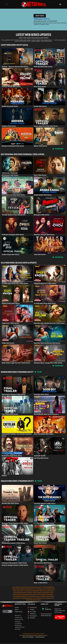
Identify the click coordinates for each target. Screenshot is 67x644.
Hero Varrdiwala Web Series (44, 435)
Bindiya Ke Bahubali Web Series (13, 146)
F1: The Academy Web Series (44, 524)
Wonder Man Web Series (10, 504)
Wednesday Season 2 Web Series (13, 544)
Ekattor (4, 476)
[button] (7, 4)
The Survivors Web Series (43, 564)
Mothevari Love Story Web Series (13, 195)
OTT (53, 40)
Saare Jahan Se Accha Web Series (46, 126)
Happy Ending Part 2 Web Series (45, 284)
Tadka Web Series (8, 343)
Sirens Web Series (40, 544)
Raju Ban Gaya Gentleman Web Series (47, 343)
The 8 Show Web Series (10, 415)
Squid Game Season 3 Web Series (14, 395)
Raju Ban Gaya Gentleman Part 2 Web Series (49, 324)
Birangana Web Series (42, 215)
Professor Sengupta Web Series (13, 235)
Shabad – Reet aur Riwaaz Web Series (15, 67)
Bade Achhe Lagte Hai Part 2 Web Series (16, 363)
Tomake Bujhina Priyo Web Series (14, 215)
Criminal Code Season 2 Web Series (14, 564)
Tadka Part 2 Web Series (10, 324)
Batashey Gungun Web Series (44, 235)
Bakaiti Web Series (40, 146)
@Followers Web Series (10, 175)
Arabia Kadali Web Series (43, 195)
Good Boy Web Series (41, 395)
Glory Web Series (40, 86)
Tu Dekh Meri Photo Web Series (45, 304)
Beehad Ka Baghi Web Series (12, 456)
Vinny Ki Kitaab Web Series (11, 86)
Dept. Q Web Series (41, 583)
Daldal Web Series (40, 106)
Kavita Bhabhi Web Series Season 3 (46, 415)
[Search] (10, 612)
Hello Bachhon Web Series (43, 67)
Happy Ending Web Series (11, 304)
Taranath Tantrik (40, 456)
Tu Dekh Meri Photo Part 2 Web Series (15, 284)
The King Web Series (41, 459)
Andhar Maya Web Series (11, 255)
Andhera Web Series (9, 126)
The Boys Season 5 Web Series (45, 504)
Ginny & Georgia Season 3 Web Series (15, 566)
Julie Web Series (40, 255)
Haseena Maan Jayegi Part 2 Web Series (48, 363)
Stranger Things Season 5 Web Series (15, 524)
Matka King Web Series (10, 106)
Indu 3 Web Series (40, 175)
